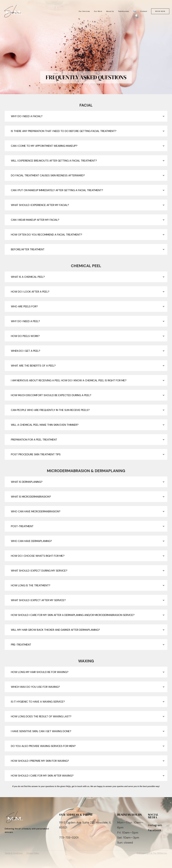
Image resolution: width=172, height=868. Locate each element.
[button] (86, 116)
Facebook (155, 830)
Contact (144, 11)
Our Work (98, 11)
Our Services (84, 11)
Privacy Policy (33, 853)
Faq (135, 11)
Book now (160, 11)
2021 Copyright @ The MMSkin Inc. (152, 853)
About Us (110, 11)
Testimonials (123, 11)
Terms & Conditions (14, 853)
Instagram (155, 825)
